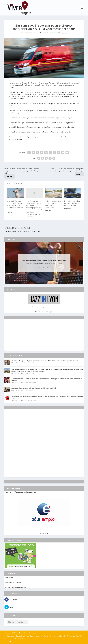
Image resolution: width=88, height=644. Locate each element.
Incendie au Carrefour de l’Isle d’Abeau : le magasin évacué (72, 203)
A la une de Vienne (23, 363)
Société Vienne (33, 390)
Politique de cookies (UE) (74, 636)
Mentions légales (9, 636)
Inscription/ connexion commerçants (15, 587)
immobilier (31, 373)
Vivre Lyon (53, 636)
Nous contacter (9, 577)
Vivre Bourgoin (61, 636)
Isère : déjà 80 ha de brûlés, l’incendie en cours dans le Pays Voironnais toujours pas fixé (15, 205)
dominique (29, 33)
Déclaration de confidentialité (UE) (14, 639)
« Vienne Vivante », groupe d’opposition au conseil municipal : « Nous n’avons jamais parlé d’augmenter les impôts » (45, 361)
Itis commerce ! (33, 633)
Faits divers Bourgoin (50, 33)
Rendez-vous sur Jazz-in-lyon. (44, 312)
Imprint (28, 639)
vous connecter (17, 231)
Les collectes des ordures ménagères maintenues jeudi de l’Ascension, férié (33, 388)
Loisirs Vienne (32, 383)
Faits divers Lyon (32, 401)
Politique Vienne (33, 363)
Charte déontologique (22, 636)
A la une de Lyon (23, 401)
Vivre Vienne (44, 636)
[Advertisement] (20, 337)
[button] (41, 282)
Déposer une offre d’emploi (13, 582)
